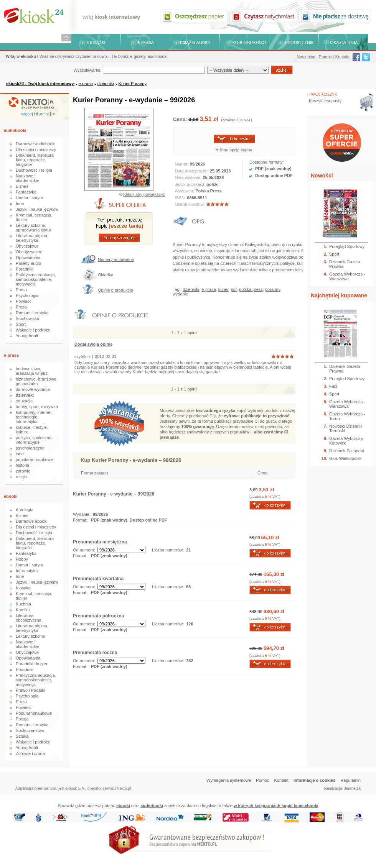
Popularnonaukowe (34, 713)
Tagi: (178, 289)
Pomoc (325, 57)
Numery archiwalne (116, 259)
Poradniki (25, 269)
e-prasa (85, 84)
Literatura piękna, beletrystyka (32, 238)
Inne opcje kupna (236, 150)
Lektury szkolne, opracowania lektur (33, 228)
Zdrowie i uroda (30, 753)
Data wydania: (189, 177)
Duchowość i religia (34, 170)
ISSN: (181, 198)
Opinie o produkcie (115, 290)
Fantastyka (26, 192)
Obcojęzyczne (29, 252)
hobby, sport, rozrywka (37, 407)
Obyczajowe (27, 246)
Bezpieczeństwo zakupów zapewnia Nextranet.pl (345, 6)
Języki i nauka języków (37, 209)
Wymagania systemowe (229, 780)
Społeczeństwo (30, 730)
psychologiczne (30, 448)
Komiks (23, 610)
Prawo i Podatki (30, 690)
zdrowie (23, 471)
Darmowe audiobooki (35, 144)
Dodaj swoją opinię (94, 344)
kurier (223, 289)
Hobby (22, 559)
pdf (234, 289)
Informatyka (27, 571)
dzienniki (106, 84)
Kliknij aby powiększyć (144, 194)
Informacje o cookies (314, 780)
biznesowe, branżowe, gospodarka (37, 381)
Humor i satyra (30, 198)
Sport (21, 324)
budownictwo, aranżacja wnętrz (32, 371)
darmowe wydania (33, 389)
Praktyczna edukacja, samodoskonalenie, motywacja (36, 279)
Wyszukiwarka (87, 70)
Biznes (22, 186)
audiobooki (15, 130)
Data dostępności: (192, 171)
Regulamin (350, 780)
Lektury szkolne (30, 636)
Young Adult (27, 336)
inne (20, 454)
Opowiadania (28, 258)
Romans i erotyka (32, 313)
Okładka (106, 275)
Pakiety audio (28, 263)
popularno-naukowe (34, 459)
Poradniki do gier (32, 664)
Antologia (25, 510)
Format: (81, 520)
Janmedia (352, 788)
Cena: (181, 119)
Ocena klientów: (190, 204)
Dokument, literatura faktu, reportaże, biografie (35, 160)
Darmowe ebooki (32, 521)
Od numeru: (84, 550)
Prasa (21, 290)
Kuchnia (23, 604)
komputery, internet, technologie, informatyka (34, 417)
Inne (20, 203)
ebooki (11, 496)
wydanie (180, 294)
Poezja (22, 719)
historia (22, 465)
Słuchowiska (27, 318)
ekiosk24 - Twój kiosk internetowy (40, 84)
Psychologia (27, 295)
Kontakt (342, 57)
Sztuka (22, 736)
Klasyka (23, 588)
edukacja (24, 401)
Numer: (182, 164)
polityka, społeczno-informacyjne (34, 440)
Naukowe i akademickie (27, 178)
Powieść (24, 301)
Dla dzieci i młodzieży (36, 149)
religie (21, 477)
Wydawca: (185, 191)
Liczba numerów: (168, 550)
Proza (21, 307)
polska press (251, 289)
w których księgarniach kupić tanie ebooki (276, 806)
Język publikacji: (191, 184)
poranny (273, 289)
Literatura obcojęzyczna (29, 618)
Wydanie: (82, 514)
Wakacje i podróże (33, 330)
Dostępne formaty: (267, 162)
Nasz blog (306, 57)
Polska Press (209, 191)
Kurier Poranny (133, 84)
